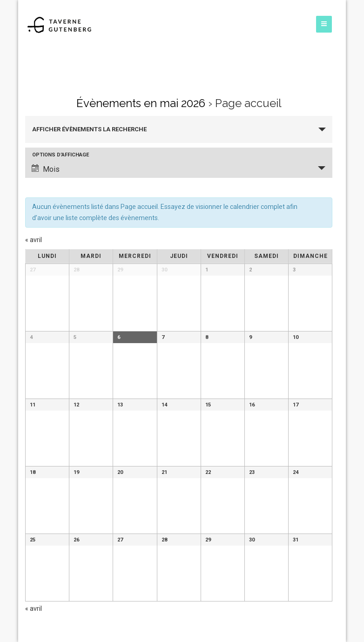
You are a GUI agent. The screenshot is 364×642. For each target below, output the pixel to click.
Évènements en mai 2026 (141, 103)
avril (34, 240)
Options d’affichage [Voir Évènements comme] (61, 155)
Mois (46, 169)
